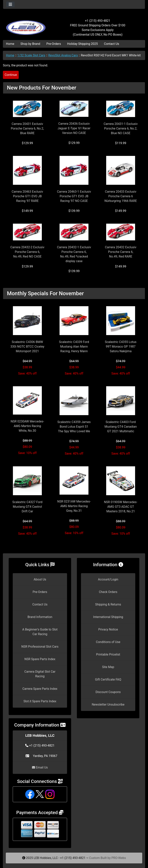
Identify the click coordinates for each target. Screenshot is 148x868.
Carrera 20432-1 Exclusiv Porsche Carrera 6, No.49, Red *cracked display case (74, 254)
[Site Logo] (27, 25)
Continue (11, 75)
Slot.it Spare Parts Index (40, 701)
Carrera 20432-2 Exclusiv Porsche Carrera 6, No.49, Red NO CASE (27, 252)
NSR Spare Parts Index (40, 659)
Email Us (40, 767)
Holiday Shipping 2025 (82, 44)
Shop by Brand (30, 44)
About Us (40, 579)
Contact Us (112, 44)
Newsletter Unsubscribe (108, 705)
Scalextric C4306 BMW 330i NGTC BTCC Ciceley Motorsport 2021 (27, 347)
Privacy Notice (108, 629)
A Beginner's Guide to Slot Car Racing (40, 632)
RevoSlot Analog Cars (63, 55)
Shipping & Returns (108, 604)
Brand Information (40, 617)
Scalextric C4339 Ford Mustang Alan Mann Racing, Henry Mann (74, 347)
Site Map (108, 667)
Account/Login (108, 579)
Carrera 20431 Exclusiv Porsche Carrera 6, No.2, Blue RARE (27, 128)
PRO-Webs (119, 858)
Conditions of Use (108, 642)
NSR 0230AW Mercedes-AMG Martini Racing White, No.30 (27, 426)
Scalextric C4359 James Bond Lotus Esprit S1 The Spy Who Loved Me (74, 427)
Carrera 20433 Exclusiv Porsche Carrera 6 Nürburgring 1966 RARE (121, 196)
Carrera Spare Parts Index (40, 689)
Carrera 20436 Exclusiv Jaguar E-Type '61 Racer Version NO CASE (74, 128)
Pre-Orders (54, 44)
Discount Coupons (108, 692)
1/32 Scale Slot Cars (31, 55)
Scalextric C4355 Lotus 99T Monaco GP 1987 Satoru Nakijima (121, 347)
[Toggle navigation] (10, 4)
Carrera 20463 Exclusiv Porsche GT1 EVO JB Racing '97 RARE (27, 196)
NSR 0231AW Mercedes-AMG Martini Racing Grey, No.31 (74, 506)
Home (10, 44)
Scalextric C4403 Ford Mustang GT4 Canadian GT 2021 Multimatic (121, 427)
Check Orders (108, 592)
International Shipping (108, 617)
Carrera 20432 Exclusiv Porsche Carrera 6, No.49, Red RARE (121, 252)
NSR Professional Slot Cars (40, 647)
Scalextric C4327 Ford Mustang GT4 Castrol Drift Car (27, 507)
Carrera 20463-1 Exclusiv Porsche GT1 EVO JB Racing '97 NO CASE (74, 196)
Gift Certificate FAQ (108, 679)
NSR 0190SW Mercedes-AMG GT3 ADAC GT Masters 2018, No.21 (121, 507)
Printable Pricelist (108, 654)
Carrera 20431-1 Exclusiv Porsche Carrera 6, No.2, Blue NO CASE (121, 128)
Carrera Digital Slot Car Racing (40, 674)
